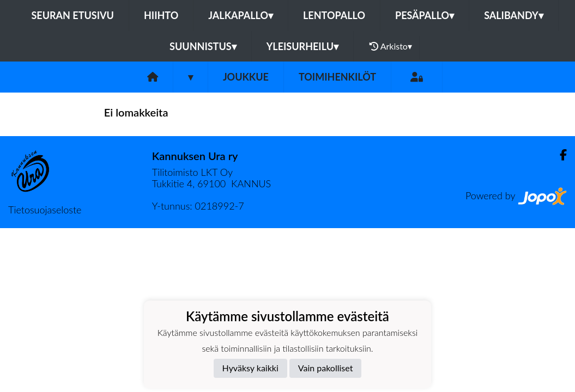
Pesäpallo (425, 15)
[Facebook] (559, 155)
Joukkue (246, 77)
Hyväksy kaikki (250, 368)
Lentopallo (334, 15)
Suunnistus (203, 46)
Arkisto (391, 46)
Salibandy (513, 15)
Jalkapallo (241, 15)
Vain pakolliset (326, 368)
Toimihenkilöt (337, 77)
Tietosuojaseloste (45, 210)
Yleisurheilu (302, 46)
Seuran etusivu (72, 15)
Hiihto (161, 15)
